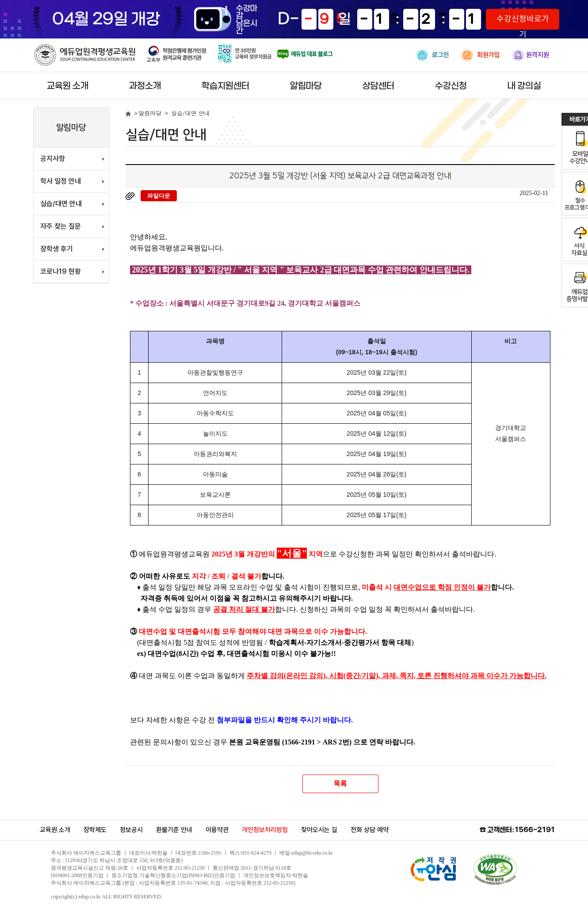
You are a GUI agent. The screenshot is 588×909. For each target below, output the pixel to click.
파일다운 (159, 196)
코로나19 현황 (61, 271)
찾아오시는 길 (319, 830)
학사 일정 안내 (61, 181)
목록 (340, 784)
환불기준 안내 (174, 830)
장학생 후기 (57, 249)
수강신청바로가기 (523, 22)
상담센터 (378, 86)
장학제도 (95, 830)
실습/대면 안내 (61, 204)
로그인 (433, 55)
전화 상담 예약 (370, 830)
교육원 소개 (68, 86)
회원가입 (481, 55)
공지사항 (53, 159)
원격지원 (531, 55)
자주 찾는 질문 (61, 226)
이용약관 (217, 830)
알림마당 (306, 86)
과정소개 (145, 86)
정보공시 (131, 830)
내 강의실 (524, 86)
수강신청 (451, 86)
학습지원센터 (225, 86)
